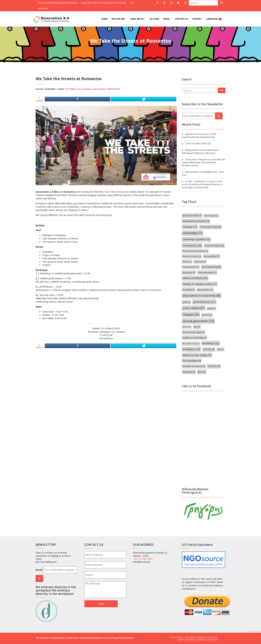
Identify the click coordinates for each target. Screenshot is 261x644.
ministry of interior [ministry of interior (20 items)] (195, 278)
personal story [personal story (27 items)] (204, 302)
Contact (197, 19)
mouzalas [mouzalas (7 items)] (189, 290)
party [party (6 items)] (186, 302)
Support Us (182, 19)
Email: (39, 570)
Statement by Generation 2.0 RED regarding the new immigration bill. (199, 136)
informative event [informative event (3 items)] (191, 267)
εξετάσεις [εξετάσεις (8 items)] (214, 366)
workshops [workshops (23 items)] (211, 343)
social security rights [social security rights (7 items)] (193, 332)
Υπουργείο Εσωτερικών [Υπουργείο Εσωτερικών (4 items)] (194, 366)
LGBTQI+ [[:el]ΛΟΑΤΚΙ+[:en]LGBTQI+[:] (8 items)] (209, 349)
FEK (132, 3)
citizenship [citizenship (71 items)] (193, 233)
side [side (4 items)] (197, 327)
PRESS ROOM (113, 89)
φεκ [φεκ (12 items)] (202, 372)
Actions (154, 19)
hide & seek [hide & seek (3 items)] (200, 262)
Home (104, 19)
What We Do (138, 19)
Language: (215, 19)
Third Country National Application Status (57, 3)
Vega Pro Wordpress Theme (190, 639)
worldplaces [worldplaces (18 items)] (191, 349)
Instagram (171, 3)
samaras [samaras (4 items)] (207, 315)
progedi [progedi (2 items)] (211, 308)
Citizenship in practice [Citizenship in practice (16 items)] (196, 239)
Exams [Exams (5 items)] (187, 262)
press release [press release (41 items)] (194, 308)
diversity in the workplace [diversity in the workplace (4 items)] (195, 251)
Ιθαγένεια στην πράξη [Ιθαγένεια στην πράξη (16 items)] (197, 355)
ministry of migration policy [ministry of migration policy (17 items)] (200, 284)
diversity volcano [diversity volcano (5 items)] (192, 256)
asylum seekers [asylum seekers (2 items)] (211, 216)
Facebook (157, 3)
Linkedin (185, 3)
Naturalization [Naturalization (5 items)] (205, 290)
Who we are (119, 19)
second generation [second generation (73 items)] (198, 321)
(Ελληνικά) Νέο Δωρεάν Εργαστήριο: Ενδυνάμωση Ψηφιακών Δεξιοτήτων (200, 152)
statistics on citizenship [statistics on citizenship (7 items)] (195, 338)
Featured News (84, 89)
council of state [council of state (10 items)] (214, 246)
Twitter (164, 3)
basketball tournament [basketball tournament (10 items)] (196, 221)
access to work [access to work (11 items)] (192, 215)
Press (167, 19)
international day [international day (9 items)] (211, 267)
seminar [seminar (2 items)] (187, 327)
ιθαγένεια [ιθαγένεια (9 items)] (189, 372)
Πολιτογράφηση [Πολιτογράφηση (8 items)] (192, 361)
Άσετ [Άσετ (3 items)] (220, 349)
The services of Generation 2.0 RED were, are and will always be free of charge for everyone (84, 638)
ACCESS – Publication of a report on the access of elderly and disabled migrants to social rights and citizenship (202, 184)
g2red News (99, 89)
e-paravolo (43, 8)
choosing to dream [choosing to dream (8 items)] (210, 227)
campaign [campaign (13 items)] (190, 227)
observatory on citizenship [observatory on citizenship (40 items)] (202, 296)
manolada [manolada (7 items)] (189, 272)
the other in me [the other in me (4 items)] (191, 344)
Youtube (178, 3)
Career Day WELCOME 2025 (198, 144)
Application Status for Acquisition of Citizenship (104, 3)
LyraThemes (212, 639)
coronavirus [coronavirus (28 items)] (192, 245)
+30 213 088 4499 (143, 559)
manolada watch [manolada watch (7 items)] (207, 272)
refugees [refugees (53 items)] (191, 314)
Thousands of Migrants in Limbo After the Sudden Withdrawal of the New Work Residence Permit (203, 162)
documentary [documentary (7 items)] (211, 256)
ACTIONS (70, 89)
